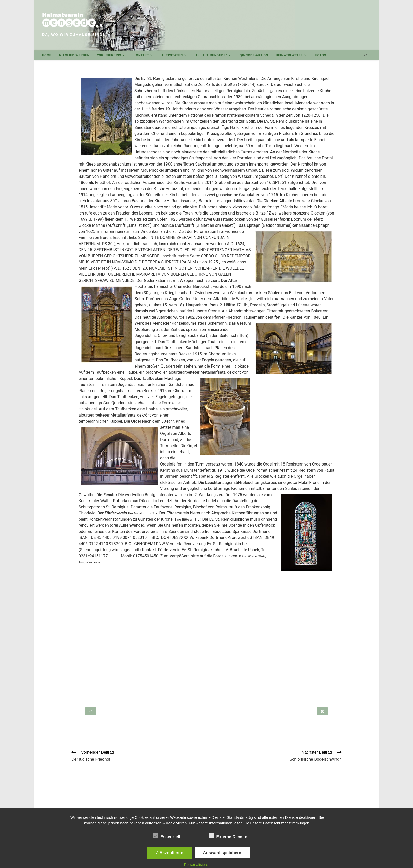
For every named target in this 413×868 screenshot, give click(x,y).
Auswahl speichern (222, 853)
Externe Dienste (228, 836)
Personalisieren (197, 865)
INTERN (364, 802)
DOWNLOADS (250, 802)
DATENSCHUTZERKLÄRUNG (330, 802)
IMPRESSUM (291, 802)
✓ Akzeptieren (169, 853)
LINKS (271, 802)
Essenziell (166, 836)
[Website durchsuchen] (366, 55)
